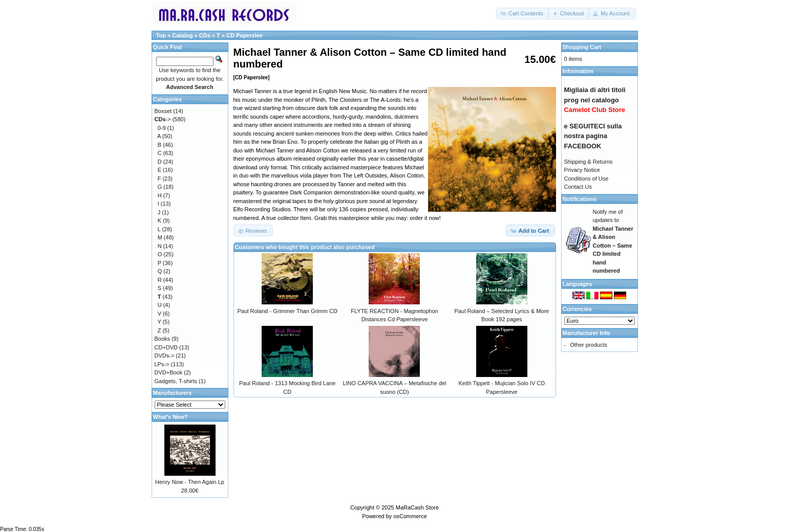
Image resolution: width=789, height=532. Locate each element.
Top (161, 35)
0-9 (162, 128)
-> (163, 119)
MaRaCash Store (417, 507)
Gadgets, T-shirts (176, 381)
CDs (205, 35)
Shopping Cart (582, 47)
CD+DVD (166, 347)
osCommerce (410, 516)
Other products (589, 345)
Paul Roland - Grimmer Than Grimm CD (287, 311)
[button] (523, 14)
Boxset (163, 111)
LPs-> (162, 364)
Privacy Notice (582, 170)
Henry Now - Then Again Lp (190, 482)
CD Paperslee (244, 35)
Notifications (580, 199)
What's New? (170, 417)
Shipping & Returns (589, 162)
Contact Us (578, 187)
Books (163, 339)
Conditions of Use (587, 179)
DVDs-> (165, 356)
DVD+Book (169, 372)
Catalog (182, 35)
